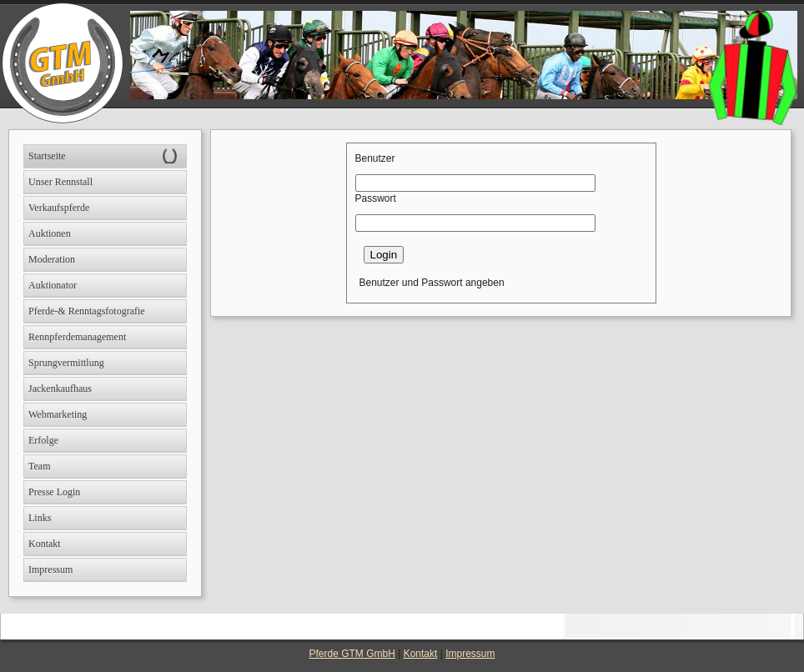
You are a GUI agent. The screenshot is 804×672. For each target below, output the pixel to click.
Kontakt (421, 654)
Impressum (470, 654)
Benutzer (375, 158)
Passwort (376, 198)
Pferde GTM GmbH (352, 654)
